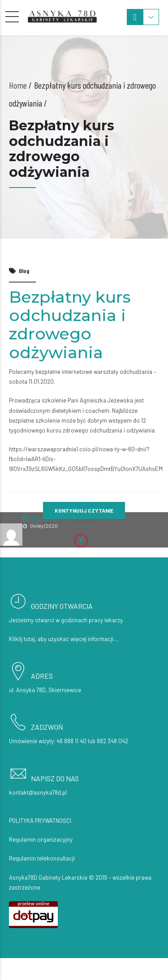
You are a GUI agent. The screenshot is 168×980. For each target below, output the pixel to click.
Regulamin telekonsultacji (42, 858)
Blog (24, 271)
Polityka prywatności (40, 821)
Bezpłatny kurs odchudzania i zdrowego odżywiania (70, 325)
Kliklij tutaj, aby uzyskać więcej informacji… (64, 639)
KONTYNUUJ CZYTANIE (84, 510)
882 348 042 (112, 741)
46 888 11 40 (71, 741)
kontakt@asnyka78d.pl (38, 792)
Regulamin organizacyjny (41, 839)
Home (18, 85)
